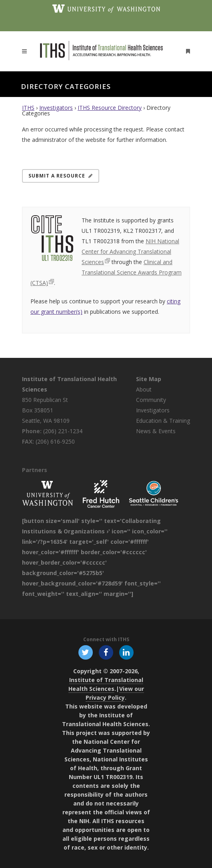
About (144, 389)
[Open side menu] (186, 51)
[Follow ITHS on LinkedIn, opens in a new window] (127, 652)
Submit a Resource (61, 176)
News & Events (156, 431)
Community (151, 400)
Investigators (56, 108)
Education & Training (163, 421)
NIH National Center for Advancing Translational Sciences (130, 251)
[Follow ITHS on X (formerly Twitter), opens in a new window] (85, 652)
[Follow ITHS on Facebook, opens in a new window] (106, 652)
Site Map (149, 379)
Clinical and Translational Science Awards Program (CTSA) (106, 272)
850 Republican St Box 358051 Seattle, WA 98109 (46, 410)
